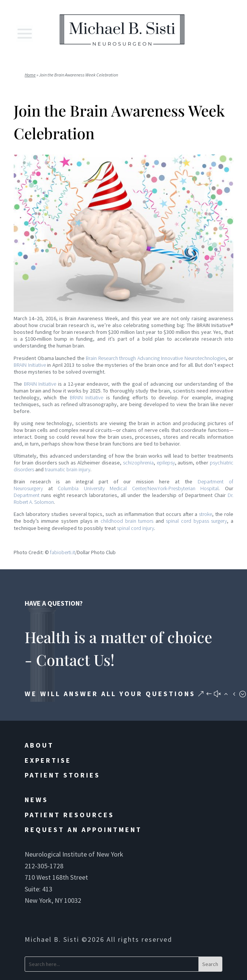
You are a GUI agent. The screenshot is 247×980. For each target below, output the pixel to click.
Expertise (48, 760)
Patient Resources (69, 815)
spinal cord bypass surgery (196, 521)
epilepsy (166, 463)
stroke (205, 514)
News (36, 800)
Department (27, 495)
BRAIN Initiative (30, 365)
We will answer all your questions (110, 694)
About (39, 745)
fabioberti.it (63, 552)
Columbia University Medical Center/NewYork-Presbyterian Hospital (138, 488)
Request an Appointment (83, 830)
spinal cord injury (135, 528)
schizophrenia (138, 463)
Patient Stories (62, 775)
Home (30, 75)
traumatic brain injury (68, 469)
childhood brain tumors (127, 521)
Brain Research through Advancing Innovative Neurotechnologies (156, 358)
